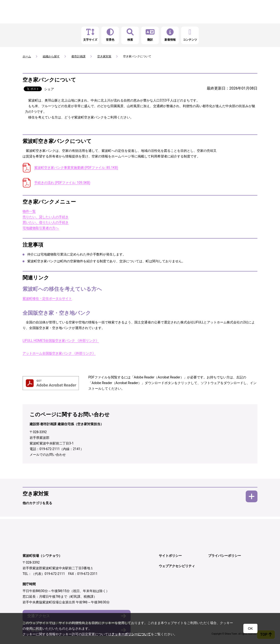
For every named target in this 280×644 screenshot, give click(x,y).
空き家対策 (104, 56)
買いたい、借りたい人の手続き (46, 222)
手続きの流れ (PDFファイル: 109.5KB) (62, 183)
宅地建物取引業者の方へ (41, 228)
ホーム (27, 56)
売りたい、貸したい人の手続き (46, 217)
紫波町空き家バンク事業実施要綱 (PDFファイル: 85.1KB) (76, 168)
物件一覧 (29, 211)
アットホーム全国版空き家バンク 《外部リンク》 (59, 353)
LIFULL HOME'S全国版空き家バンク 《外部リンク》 (61, 341)
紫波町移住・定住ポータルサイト (47, 298)
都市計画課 (78, 56)
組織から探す (51, 56)
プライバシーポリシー (225, 556)
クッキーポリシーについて (131, 634)
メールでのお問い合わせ (48, 455)
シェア (49, 89)
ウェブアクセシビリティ (177, 566)
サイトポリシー (170, 556)
